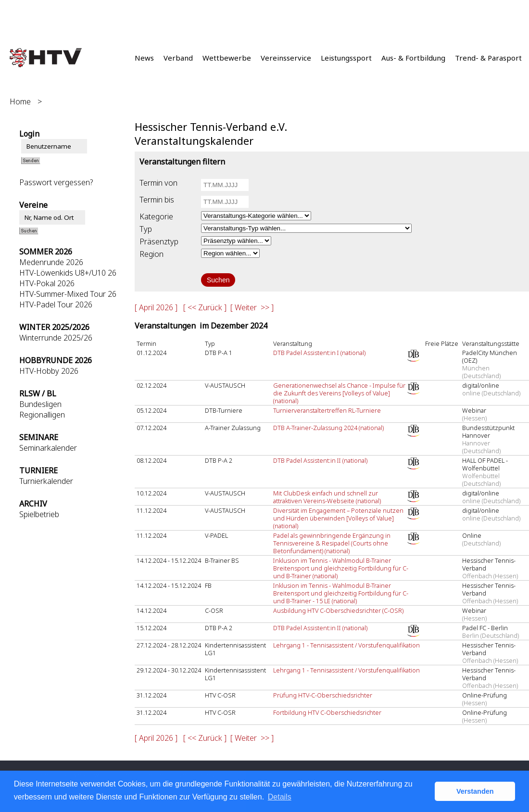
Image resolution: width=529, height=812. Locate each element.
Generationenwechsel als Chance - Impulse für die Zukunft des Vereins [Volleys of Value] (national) (339, 393)
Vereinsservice (286, 58)
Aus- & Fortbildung (413, 58)
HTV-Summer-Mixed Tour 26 (68, 294)
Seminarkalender (48, 448)
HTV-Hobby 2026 (49, 371)
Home (20, 101)
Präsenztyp (159, 241)
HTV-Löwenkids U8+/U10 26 (68, 273)
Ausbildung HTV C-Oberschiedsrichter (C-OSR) (338, 610)
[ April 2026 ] (156, 307)
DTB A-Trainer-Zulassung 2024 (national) (328, 428)
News (144, 58)
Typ (146, 229)
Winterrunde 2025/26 (56, 338)
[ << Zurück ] (205, 307)
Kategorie (156, 216)
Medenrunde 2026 (51, 262)
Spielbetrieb (39, 514)
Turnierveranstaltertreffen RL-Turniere (327, 410)
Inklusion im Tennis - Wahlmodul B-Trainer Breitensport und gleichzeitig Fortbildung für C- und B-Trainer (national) (341, 568)
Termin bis (157, 200)
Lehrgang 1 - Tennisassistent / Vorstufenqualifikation (346, 645)
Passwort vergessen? (56, 182)
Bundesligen (40, 404)
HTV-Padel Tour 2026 (56, 304)
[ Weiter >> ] (252, 307)
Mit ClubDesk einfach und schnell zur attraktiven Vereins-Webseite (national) (327, 497)
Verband (178, 58)
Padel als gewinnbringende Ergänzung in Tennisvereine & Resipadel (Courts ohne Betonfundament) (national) (332, 543)
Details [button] (280, 797)
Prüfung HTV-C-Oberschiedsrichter (323, 695)
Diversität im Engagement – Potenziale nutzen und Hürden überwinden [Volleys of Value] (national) (338, 518)
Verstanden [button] (475, 791)
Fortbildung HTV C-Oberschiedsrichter (327, 712)
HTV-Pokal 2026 (47, 283)
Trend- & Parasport (488, 58)
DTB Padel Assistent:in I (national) (319, 353)
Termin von (158, 183)
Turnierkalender (46, 481)
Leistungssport (346, 58)
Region (151, 254)
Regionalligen (42, 415)
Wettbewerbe (227, 58)
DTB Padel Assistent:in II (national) (320, 460)
